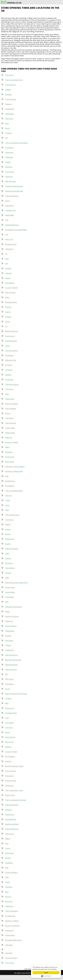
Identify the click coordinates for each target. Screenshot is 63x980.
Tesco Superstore (12, 196)
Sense (7, 732)
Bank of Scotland (12, 404)
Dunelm (8, 636)
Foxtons (8, 761)
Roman (8, 529)
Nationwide (9, 215)
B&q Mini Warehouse (13, 660)
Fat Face (8, 573)
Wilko (7, 297)
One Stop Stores (11, 655)
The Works (9, 418)
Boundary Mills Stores (13, 940)
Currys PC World (11, 288)
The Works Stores (12, 384)
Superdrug (9, 152)
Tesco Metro (10, 568)
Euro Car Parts (11, 771)
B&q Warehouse (11, 665)
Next (7, 259)
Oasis (7, 505)
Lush (7, 718)
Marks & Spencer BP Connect (16, 694)
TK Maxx (8, 698)
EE (6, 254)
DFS (7, 674)
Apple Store (10, 815)
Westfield (9, 953)
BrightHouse (10, 481)
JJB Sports (9, 563)
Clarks (8, 882)
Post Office (9, 75)
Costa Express (10, 85)
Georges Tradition (12, 921)
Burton (8, 413)
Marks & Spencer (12, 331)
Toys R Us (9, 727)
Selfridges (9, 945)
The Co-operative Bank (14, 491)
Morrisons (9, 119)
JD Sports (9, 365)
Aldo (7, 868)
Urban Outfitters (11, 872)
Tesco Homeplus (11, 911)
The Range (9, 684)
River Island (10, 462)
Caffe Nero (9, 249)
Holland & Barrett (12, 225)
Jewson (8, 278)
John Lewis (9, 776)
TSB (7, 220)
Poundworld (10, 486)
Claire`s (8, 312)
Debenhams (10, 631)
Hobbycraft (9, 650)
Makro (8, 839)
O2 (6, 326)
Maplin (8, 524)
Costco (8, 848)
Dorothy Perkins (11, 351)
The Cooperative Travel (14, 790)
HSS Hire (8, 496)
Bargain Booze (11, 244)
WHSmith (9, 167)
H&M (7, 554)
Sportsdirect (10, 283)
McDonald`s (10, 114)
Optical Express (11, 670)
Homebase (9, 355)
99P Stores (9, 679)
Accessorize (10, 708)
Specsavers (9, 206)
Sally (7, 476)
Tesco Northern (11, 958)
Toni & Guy (9, 520)
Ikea (7, 844)
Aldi (7, 264)
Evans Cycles (10, 795)
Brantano (9, 901)
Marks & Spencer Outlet (14, 766)
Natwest (8, 104)
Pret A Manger (11, 409)
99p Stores (9, 641)
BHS (7, 602)
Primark (8, 645)
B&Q (7, 703)
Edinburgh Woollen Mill (14, 191)
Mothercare (10, 539)
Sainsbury (9, 452)
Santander (9, 157)
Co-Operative (10, 916)
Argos (7, 201)
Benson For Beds (12, 442)
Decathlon (9, 863)
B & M (7, 322)
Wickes (8, 534)
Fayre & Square (11, 626)
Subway (8, 90)
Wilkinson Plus (11, 360)
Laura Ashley (10, 592)
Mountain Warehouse (13, 607)
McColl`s (8, 307)
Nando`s (8, 375)
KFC (7, 138)
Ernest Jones (10, 587)
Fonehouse (9, 786)
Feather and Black (12, 824)
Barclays (8, 94)
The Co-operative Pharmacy (16, 800)
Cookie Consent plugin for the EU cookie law (46, 976)
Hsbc (7, 123)
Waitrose (9, 438)
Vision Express (11, 423)
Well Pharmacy (11, 181)
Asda (7, 394)
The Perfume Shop (12, 515)
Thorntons (9, 389)
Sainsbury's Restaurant (14, 471)
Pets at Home (10, 293)
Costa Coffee (10, 428)
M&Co (7, 447)
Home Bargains (11, 341)
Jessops (8, 558)
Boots (7, 128)
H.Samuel (9, 370)
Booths (8, 858)
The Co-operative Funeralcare (16, 143)
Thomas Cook (10, 210)
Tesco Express (11, 99)
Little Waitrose (11, 819)
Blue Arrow (9, 742)
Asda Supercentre (12, 805)
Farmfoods (9, 380)
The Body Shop (11, 713)
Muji (7, 892)
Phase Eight (10, 399)
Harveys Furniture (12, 616)
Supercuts (9, 621)
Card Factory (10, 336)
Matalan (8, 747)
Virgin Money (10, 737)
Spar (7, 877)
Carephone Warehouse (14, 186)
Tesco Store (10, 963)
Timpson (9, 133)
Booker (8, 544)
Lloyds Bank (10, 109)
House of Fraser (11, 752)
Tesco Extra (10, 172)
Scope (7, 689)
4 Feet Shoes (10, 935)
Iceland (8, 162)
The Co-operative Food (14, 80)
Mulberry (9, 810)
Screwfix (8, 268)
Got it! (46, 973)
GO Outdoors (10, 756)
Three (7, 500)
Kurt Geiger (10, 723)
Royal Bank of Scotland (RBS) (16, 230)
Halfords (8, 273)
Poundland (9, 148)
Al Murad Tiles (11, 781)
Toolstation (10, 597)
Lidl (6, 235)
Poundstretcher (11, 302)
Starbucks (9, 177)
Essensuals (9, 853)
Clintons (8, 317)
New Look (9, 239)
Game (7, 346)
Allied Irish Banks (12, 549)
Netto (7, 612)
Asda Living (9, 834)
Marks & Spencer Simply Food (16, 583)
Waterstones (10, 433)
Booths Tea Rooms (12, 926)
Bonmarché (10, 457)
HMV (7, 510)
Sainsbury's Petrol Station (15, 467)
